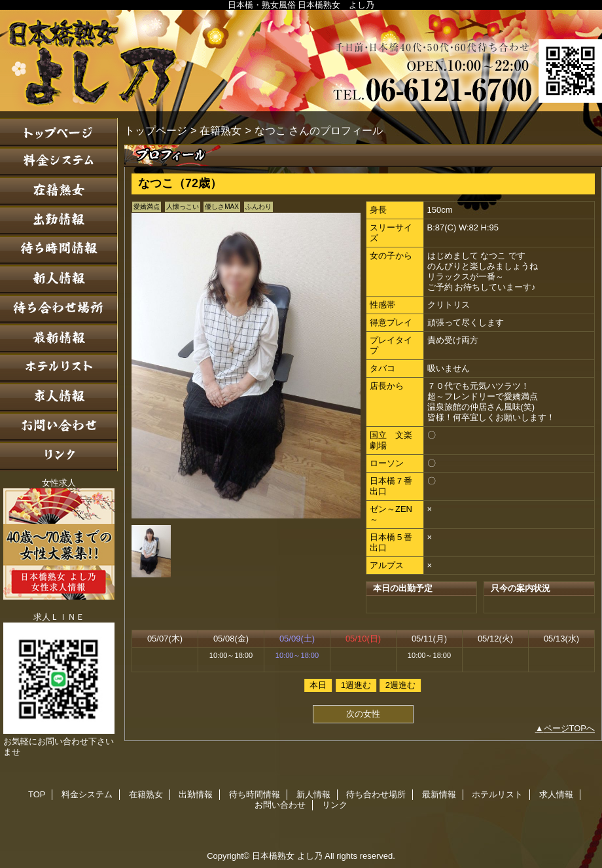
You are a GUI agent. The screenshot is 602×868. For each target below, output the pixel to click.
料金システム (59, 162)
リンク (59, 457)
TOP (59, 133)
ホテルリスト (59, 368)
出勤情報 (59, 221)
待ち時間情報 (59, 250)
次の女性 (363, 714)
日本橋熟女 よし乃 (301, 61)
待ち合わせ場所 (59, 309)
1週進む (356, 685)
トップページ (156, 130)
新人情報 (59, 280)
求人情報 (59, 398)
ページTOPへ (570, 728)
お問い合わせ (59, 427)
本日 (318, 685)
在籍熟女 (59, 191)
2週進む (400, 685)
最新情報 (59, 339)
